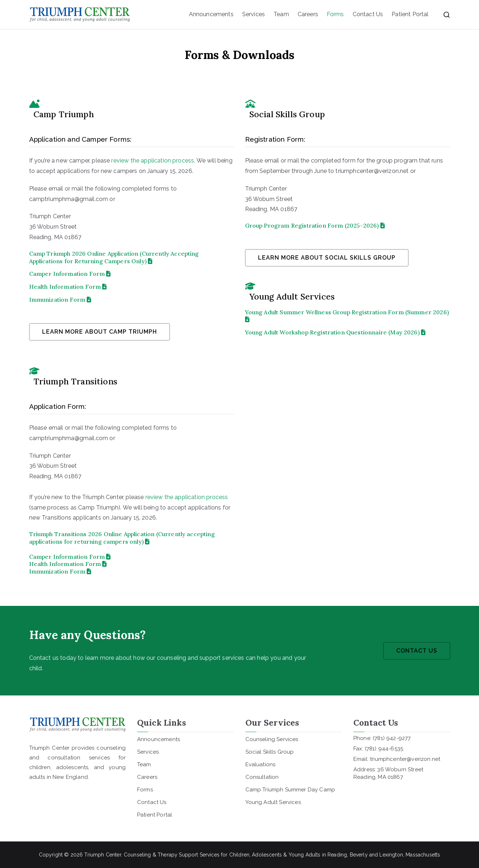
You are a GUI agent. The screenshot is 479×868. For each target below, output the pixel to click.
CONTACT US (417, 651)
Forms (335, 14)
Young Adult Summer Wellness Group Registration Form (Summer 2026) (347, 316)
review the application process (153, 161)
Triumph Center (103, 855)
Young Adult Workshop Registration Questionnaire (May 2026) (332, 332)
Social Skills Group (270, 752)
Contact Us (368, 14)
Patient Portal (410, 14)
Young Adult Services (273, 802)
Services (254, 14)
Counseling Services (272, 739)
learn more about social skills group (327, 258)
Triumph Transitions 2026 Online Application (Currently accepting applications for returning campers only (122, 538)
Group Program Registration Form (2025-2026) (315, 225)
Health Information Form (68, 287)
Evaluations (261, 764)
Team (281, 14)
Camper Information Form (70, 274)
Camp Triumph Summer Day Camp (290, 790)
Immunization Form (60, 300)
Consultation (262, 777)
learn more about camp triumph (100, 332)
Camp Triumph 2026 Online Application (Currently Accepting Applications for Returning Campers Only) (114, 257)
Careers (308, 14)
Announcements (211, 14)
